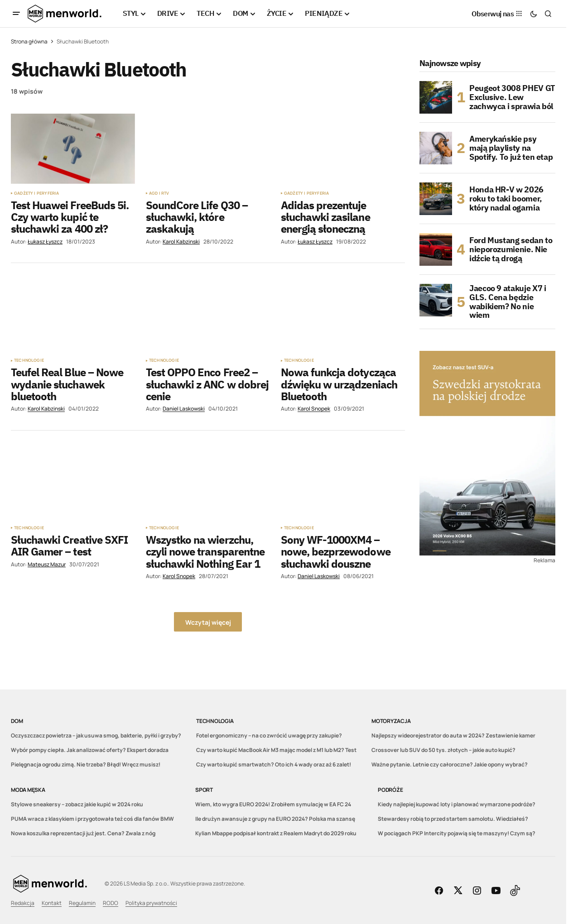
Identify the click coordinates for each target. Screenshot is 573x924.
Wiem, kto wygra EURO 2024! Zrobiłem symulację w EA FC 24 (273, 804)
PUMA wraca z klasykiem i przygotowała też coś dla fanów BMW (92, 819)
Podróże (390, 790)
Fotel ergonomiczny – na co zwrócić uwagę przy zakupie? (269, 735)
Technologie (29, 360)
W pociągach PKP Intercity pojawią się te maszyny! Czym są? (457, 833)
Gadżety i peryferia (36, 193)
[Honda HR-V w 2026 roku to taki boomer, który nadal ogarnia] (436, 199)
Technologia (215, 721)
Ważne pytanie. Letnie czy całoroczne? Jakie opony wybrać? (450, 764)
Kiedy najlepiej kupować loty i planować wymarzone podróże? (457, 804)
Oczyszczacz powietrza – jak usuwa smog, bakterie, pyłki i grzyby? (96, 735)
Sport (204, 790)
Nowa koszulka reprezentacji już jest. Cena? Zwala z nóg (83, 833)
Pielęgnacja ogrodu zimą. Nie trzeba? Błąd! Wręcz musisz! (86, 764)
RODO (111, 903)
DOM (17, 721)
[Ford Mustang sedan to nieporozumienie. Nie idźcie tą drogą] (436, 249)
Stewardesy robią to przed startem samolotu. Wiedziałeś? (453, 819)
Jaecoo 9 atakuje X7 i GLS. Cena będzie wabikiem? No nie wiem (508, 302)
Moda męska (28, 790)
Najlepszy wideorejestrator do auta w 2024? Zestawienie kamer (453, 735)
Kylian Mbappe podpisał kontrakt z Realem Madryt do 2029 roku (276, 833)
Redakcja (23, 903)
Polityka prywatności (151, 903)
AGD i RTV (159, 193)
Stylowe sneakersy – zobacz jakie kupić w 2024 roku (77, 804)
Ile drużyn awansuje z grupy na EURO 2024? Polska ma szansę (275, 819)
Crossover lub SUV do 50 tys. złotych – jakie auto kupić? (443, 750)
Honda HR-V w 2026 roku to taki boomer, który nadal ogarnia (506, 199)
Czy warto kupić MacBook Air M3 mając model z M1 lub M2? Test (276, 750)
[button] (16, 14)
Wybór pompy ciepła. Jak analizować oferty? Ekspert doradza (90, 750)
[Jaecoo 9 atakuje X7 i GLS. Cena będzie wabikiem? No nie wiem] (436, 300)
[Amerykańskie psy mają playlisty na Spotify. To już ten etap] (436, 148)
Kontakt (52, 903)
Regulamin (82, 903)
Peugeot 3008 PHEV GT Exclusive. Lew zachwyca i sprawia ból (512, 97)
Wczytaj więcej (208, 622)
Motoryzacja (391, 721)
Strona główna (29, 41)
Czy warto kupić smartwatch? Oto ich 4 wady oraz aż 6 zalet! (274, 764)
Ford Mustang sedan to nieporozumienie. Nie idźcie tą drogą (511, 249)
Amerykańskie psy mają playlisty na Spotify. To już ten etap (511, 148)
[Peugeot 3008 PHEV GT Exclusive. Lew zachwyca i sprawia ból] (436, 97)
